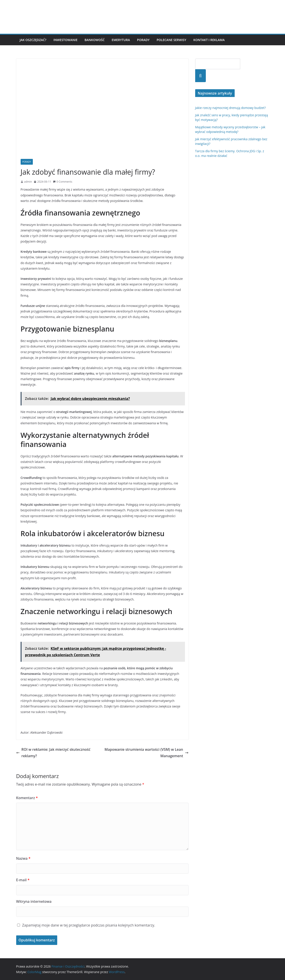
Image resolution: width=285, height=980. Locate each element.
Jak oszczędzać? (33, 40)
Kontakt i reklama (209, 40)
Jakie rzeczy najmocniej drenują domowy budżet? (230, 108)
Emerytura (121, 40)
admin (28, 182)
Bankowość (94, 40)
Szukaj (200, 76)
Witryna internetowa (34, 901)
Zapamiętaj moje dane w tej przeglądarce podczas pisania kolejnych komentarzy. (89, 925)
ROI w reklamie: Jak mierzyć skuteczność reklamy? (53, 753)
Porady (143, 40)
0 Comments (63, 182)
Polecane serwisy (171, 40)
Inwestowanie (65, 40)
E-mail (23, 880)
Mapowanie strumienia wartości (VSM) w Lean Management (146, 753)
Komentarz (27, 798)
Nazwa (23, 858)
